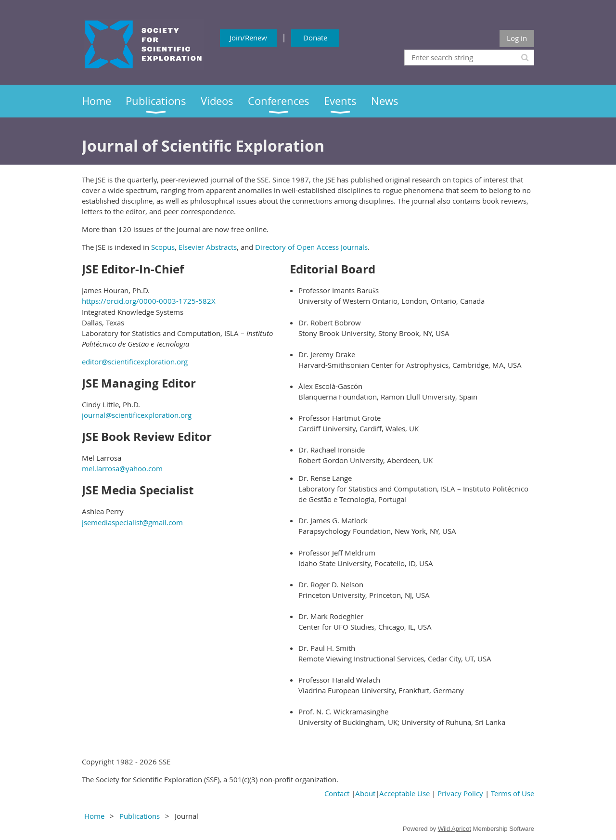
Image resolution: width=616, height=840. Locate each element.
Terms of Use (513, 793)
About (365, 793)
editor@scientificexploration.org (135, 362)
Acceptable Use (404, 793)
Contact (337, 793)
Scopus (163, 247)
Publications (140, 816)
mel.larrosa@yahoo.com (122, 468)
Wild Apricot (455, 829)
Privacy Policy (460, 793)
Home (94, 816)
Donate (315, 38)
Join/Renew (248, 38)
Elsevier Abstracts (208, 247)
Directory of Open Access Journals (311, 247)
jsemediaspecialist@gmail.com (132, 522)
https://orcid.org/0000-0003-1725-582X (149, 301)
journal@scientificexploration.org (137, 415)
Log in (517, 38)
